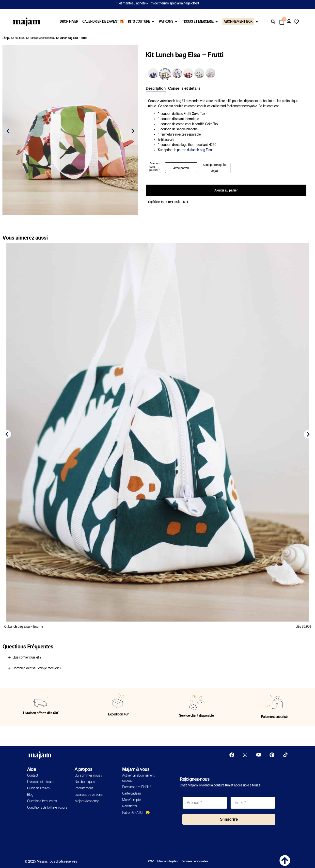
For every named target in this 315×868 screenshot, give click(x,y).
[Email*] (253, 803)
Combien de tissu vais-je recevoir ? (37, 668)
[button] (273, 22)
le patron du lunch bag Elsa (193, 150)
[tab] (156, 89)
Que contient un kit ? (27, 657)
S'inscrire (229, 819)
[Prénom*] (205, 803)
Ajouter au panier (226, 190)
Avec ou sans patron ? (154, 167)
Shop (6, 38)
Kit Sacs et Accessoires (40, 38)
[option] (181, 168)
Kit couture (17, 38)
